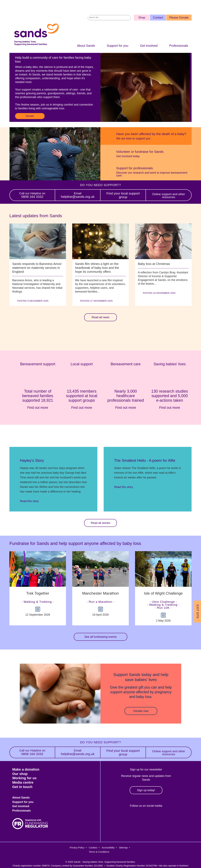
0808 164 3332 (32, 195)
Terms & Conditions (99, 852)
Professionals (179, 46)
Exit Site (198, 611)
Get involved (149, 46)
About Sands (86, 46)
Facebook (118, 816)
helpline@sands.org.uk (78, 195)
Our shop (20, 774)
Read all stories (100, 523)
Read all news (100, 317)
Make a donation (26, 769)
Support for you (118, 46)
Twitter (131, 816)
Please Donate (179, 17)
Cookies (93, 848)
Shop (142, 17)
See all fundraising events (100, 637)
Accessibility (108, 848)
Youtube (172, 816)
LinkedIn (159, 816)
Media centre (23, 782)
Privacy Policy (77, 848)
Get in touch (22, 787)
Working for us (24, 778)
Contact (158, 17)
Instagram (145, 816)
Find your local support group (123, 195)
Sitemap (123, 848)
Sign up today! (146, 790)
